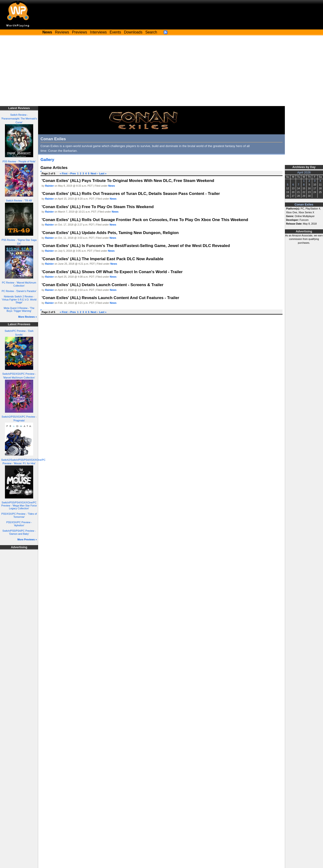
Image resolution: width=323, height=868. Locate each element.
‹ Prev (72, 173)
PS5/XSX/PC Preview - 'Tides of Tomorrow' (19, 515)
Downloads (133, 32)
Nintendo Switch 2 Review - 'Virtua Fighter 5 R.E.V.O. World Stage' (19, 299)
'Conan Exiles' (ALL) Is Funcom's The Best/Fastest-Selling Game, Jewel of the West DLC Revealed (136, 246)
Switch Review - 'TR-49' (19, 201)
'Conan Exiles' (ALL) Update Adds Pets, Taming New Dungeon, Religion (110, 233)
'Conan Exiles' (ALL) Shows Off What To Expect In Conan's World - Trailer (112, 272)
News (112, 186)
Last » (103, 173)
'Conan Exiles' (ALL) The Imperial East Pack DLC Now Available (103, 259)
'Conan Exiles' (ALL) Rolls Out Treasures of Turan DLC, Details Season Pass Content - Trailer (131, 193)
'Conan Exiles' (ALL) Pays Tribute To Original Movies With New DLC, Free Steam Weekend (128, 181)
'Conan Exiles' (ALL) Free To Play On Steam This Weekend (98, 207)
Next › (94, 173)
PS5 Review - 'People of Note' (19, 161)
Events (115, 32)
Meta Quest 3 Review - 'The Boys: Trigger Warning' (19, 310)
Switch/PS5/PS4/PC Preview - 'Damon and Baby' (19, 532)
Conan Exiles (304, 205)
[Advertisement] (161, 71)
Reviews (62, 32)
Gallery (47, 160)
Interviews (98, 32)
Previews (80, 32)
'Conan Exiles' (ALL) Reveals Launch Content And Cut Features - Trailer (110, 298)
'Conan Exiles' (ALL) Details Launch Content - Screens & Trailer (103, 285)
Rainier (50, 186)
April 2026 (304, 173)
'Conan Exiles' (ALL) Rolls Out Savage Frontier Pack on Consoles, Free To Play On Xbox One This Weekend (145, 220)
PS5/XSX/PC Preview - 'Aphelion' (19, 524)
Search (151, 32)
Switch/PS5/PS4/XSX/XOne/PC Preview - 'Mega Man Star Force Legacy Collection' (19, 505)
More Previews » (27, 539)
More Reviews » (28, 317)
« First (64, 173)
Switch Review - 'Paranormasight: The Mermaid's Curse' (19, 119)
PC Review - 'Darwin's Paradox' (19, 291)
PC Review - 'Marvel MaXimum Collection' (19, 284)
